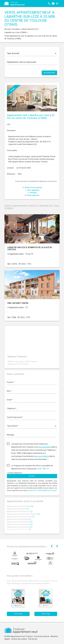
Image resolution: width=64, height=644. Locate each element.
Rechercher (49, 73)
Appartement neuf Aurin (18, 509)
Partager (33, 193)
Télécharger (18, 614)
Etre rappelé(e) (33, 190)
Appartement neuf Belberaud (20, 524)
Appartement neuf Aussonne (20, 511)
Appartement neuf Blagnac (19, 530)
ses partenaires (45, 447)
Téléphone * (12, 408)
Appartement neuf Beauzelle (20, 522)
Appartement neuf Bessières (20, 527)
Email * (10, 400)
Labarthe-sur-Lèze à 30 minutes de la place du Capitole (30, 249)
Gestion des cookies (19, 639)
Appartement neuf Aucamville (20, 506)
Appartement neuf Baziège (19, 519)
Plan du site (33, 639)
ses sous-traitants (42, 456)
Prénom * (11, 382)
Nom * (9, 391)
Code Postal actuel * (15, 417)
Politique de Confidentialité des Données (42, 490)
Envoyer (32, 476)
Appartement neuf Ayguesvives (21, 517)
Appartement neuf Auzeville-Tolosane (23, 514)
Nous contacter (33, 195)
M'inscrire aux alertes (33, 187)
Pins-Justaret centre (18, 303)
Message (11, 435)
